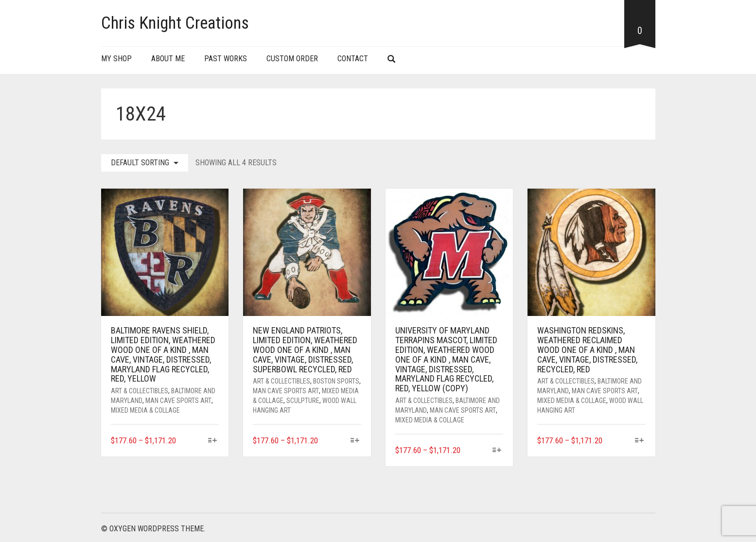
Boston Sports (336, 381)
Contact (353, 59)
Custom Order (292, 59)
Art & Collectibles (140, 391)
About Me (168, 59)
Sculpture (303, 401)
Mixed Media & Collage (145, 410)
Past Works (226, 59)
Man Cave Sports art (178, 401)
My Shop (116, 59)
